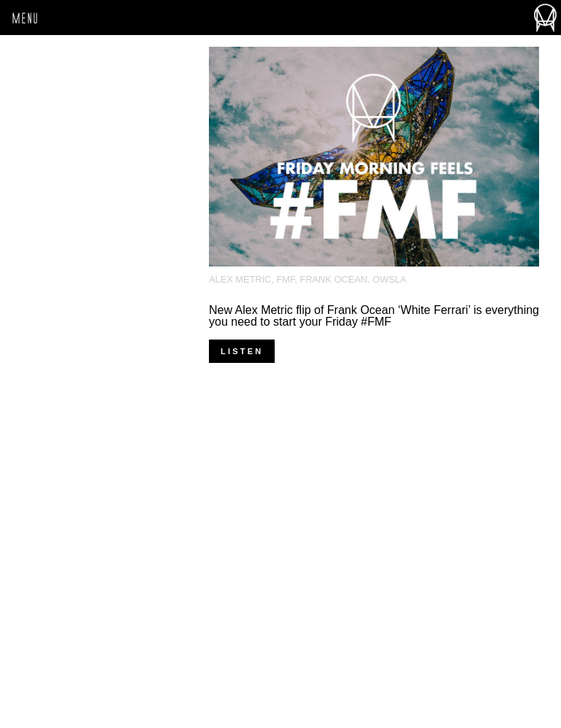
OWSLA (389, 279)
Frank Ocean (333, 279)
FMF (285, 279)
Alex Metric (240, 279)
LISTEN (242, 351)
